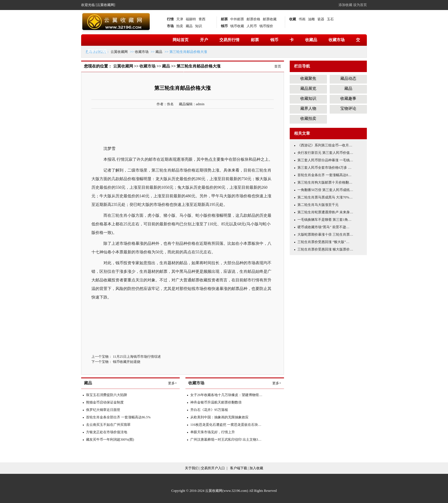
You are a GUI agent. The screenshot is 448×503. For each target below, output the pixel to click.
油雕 (311, 19)
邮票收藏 (270, 19)
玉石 (330, 19)
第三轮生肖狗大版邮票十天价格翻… (325, 182)
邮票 (224, 19)
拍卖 (180, 26)
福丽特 (191, 19)
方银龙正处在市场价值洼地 (107, 432)
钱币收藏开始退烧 (127, 362)
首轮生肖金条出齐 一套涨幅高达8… (324, 175)
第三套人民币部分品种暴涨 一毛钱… (325, 160)
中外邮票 (237, 19)
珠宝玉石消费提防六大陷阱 (107, 395)
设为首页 (360, 5)
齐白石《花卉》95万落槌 (209, 410)
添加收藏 (345, 5)
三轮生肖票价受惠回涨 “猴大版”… (323, 242)
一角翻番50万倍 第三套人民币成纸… (325, 190)
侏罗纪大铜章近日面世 (103, 410)
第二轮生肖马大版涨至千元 (318, 205)
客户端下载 (239, 468)
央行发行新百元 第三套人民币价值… (325, 153)
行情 (170, 19)
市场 (170, 26)
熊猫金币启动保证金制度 (105, 402)
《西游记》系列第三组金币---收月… (325, 145)
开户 (204, 40)
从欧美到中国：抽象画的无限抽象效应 (219, 417)
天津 (180, 19)
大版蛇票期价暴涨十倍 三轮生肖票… (325, 234)
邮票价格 (253, 19)
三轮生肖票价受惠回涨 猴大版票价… (325, 249)
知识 (199, 26)
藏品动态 (348, 78)
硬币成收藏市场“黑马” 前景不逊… (323, 227)
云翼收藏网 (119, 52)
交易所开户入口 (213, 468)
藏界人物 (308, 109)
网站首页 (181, 40)
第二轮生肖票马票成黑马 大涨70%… (325, 197)
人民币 (252, 26)
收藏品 (311, 40)
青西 (202, 19)
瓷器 (321, 19)
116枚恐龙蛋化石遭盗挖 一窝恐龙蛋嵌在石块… (226, 425)
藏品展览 (308, 89)
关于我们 (192, 468)
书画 (302, 19)
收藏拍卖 (308, 119)
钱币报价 (266, 26)
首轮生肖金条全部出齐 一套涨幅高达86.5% (118, 417)
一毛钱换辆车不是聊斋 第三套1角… (324, 220)
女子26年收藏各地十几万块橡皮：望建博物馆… (226, 395)
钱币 (224, 26)
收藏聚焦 (308, 78)
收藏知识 (308, 99)
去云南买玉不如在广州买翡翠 (108, 425)
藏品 (189, 26)
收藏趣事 (348, 99)
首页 (278, 66)
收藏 (293, 19)
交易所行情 (229, 40)
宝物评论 (348, 109)
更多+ (172, 383)
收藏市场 (337, 40)
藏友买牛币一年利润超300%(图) (110, 440)
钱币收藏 (237, 26)
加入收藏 (256, 468)
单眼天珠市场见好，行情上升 (213, 432)
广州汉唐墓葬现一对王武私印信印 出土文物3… (226, 440)
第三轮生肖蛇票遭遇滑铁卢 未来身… (325, 212)
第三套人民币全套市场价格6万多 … (324, 168)
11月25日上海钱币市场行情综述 (137, 357)
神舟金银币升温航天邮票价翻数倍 (216, 402)
